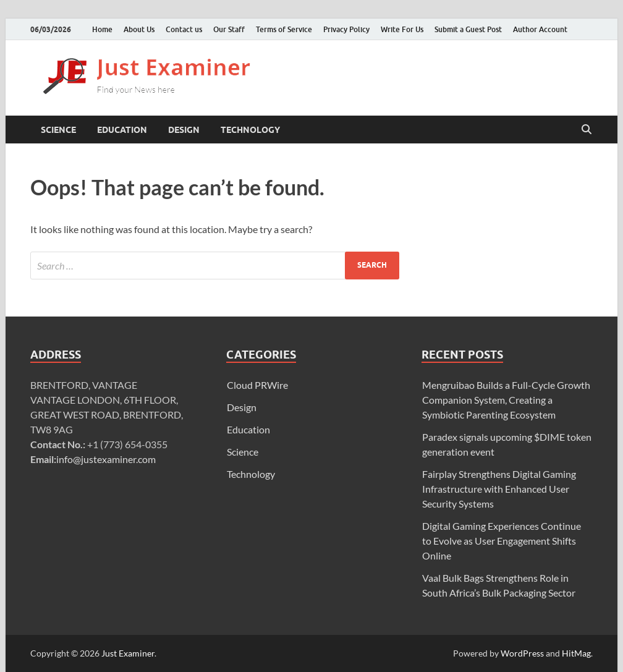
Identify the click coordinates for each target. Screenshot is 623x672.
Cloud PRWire (257, 385)
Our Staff (229, 29)
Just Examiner (128, 653)
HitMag (576, 653)
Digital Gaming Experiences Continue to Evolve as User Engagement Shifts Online (502, 541)
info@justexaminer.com (106, 459)
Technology (250, 130)
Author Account (540, 29)
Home (102, 29)
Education (122, 130)
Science (58, 130)
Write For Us (402, 29)
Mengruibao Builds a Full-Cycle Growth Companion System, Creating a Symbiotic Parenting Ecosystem (506, 400)
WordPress (522, 653)
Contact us (184, 29)
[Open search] (587, 130)
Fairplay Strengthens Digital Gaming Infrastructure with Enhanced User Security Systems (499, 489)
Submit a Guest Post (468, 29)
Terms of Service (284, 29)
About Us (139, 29)
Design (184, 130)
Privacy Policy (346, 29)
